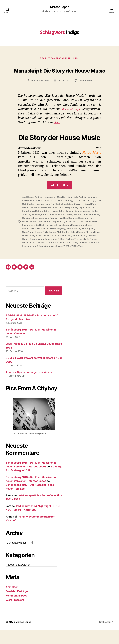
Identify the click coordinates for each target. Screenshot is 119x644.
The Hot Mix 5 (44, 253)
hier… (57, 134)
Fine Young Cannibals (49, 229)
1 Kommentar (86, 92)
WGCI (59, 260)
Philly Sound (74, 243)
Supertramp (90, 250)
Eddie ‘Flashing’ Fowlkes (49, 226)
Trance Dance (60, 253)
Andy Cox (58, 209)
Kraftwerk (76, 236)
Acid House (28, 209)
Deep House (81, 219)
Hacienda (37, 233)
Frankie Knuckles (88, 229)
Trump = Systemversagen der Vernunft (30, 386)
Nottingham (39, 243)
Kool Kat (66, 236)
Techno (31, 253)
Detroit (47, 222)
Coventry (86, 215)
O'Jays (63, 243)
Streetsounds (76, 250)
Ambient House (43, 209)
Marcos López (59, 7)
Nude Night (52, 243)
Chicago (93, 212)
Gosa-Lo (27, 233)
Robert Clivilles (75, 246)
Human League (79, 233)
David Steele (49, 219)
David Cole (35, 219)
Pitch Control (88, 243)
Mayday (85, 240)
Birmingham (93, 209)
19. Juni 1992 (64, 92)
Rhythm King (45, 246)
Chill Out (27, 215)
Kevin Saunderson (51, 236)
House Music (63, 233)
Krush (85, 236)
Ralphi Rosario (29, 246)
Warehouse (40, 260)
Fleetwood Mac (69, 229)
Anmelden (12, 601)
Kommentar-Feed (16, 610)
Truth (71, 253)
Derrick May (36, 222)
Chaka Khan (82, 212)
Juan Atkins (34, 236)
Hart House (49, 233)
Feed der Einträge (17, 605)
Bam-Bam (70, 209)
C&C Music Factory (64, 212)
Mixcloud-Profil (70, 121)
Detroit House (59, 222)
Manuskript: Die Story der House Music (60, 76)
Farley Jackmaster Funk (75, 226)
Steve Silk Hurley (59, 250)
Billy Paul (81, 209)
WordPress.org (15, 614)
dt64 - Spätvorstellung (64, 60)
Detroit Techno (75, 222)
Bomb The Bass (45, 212)
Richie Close (59, 246)
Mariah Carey (52, 240)
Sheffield (27, 250)
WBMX (51, 260)
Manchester (38, 240)
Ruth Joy (88, 246)
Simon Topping (41, 250)
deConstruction (65, 219)
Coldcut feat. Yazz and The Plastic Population (56, 215)
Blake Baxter (29, 212)
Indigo (91, 233)
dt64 (42, 60)
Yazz (66, 260)
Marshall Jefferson (70, 240)
